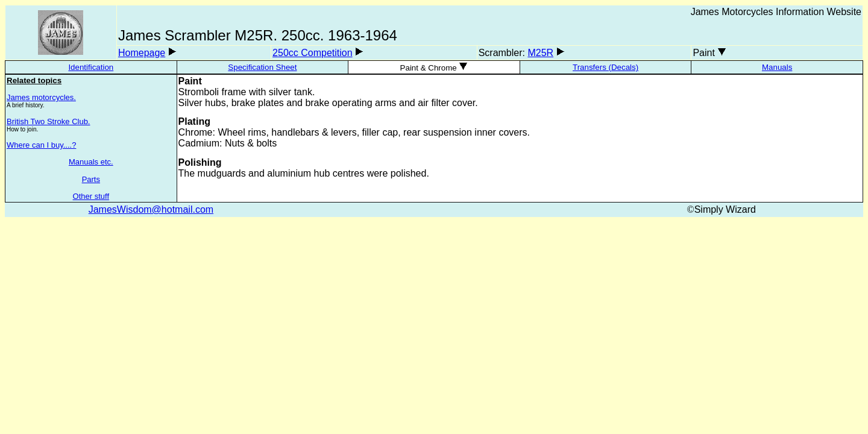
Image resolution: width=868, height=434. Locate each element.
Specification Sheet (262, 67)
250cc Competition (313, 53)
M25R (540, 53)
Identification (91, 67)
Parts (91, 179)
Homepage (142, 53)
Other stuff (91, 196)
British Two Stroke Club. (48, 121)
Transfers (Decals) (605, 67)
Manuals (777, 67)
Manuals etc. (91, 162)
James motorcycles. (41, 97)
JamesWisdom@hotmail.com (151, 209)
